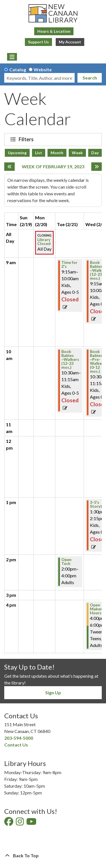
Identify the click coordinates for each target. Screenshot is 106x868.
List (39, 153)
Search (90, 78)
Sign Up (53, 693)
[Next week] (97, 167)
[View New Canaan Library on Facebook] (9, 823)
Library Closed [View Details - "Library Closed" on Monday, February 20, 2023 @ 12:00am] (44, 242)
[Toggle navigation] (12, 57)
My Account (70, 42)
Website (43, 69)
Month (57, 153)
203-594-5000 (19, 738)
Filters (27, 139)
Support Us (38, 42)
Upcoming (17, 153)
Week (77, 153)
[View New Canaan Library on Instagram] (20, 823)
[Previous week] (9, 167)
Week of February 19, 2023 (53, 166)
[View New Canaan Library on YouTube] (32, 823)
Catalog (18, 69)
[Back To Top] (53, 856)
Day (95, 153)
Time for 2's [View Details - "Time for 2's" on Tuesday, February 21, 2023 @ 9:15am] (69, 264)
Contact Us (16, 745)
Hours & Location (54, 31)
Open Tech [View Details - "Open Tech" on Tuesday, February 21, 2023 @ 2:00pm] (66, 562)
